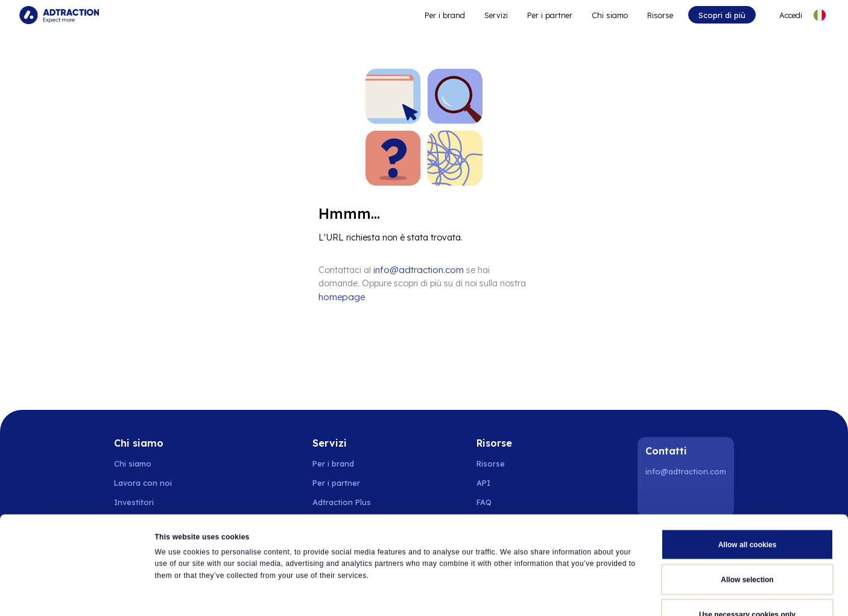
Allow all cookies (748, 474)
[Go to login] (784, 15)
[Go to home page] (59, 15)
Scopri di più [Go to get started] (722, 15)
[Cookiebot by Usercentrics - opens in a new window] (78, 594)
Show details (562, 594)
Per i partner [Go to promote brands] (550, 15)
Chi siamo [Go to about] (610, 15)
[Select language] (820, 15)
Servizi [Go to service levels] (496, 15)
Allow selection (747, 509)
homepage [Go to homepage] (507, 283)
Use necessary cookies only (747, 544)
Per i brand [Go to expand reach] (445, 15)
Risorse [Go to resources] (660, 15)
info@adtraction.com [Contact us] (416, 269)
